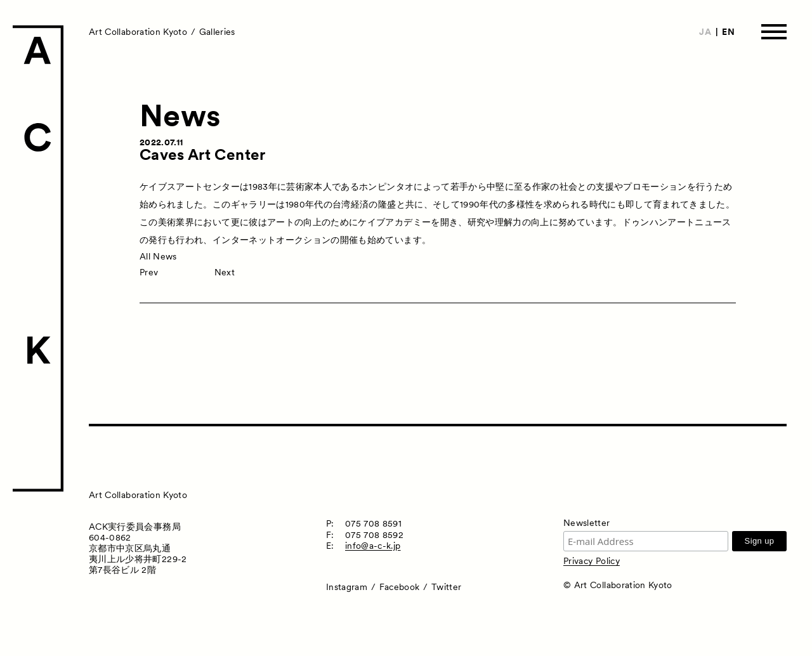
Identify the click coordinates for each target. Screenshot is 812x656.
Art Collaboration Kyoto (138, 32)
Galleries (217, 32)
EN (728, 32)
